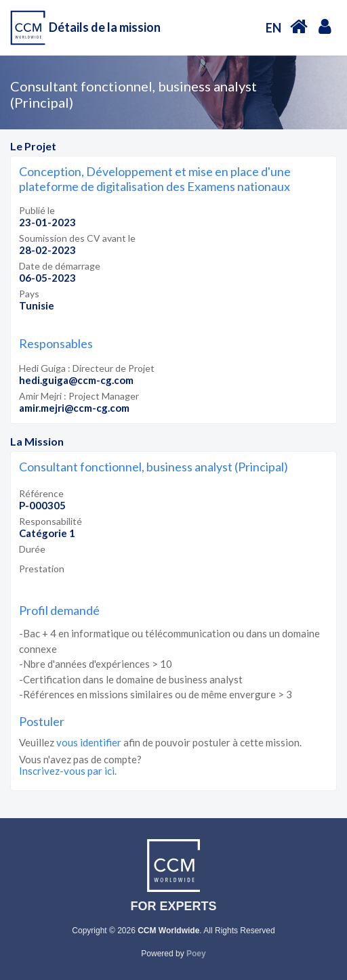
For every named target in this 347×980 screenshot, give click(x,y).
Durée (32, 549)
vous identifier (89, 742)
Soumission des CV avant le (77, 238)
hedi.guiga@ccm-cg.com (76, 380)
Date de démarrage (60, 266)
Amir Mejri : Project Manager (79, 396)
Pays (29, 294)
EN (273, 28)
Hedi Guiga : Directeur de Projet (87, 368)
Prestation (42, 569)
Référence (41, 493)
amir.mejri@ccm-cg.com (74, 408)
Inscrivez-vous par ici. (68, 771)
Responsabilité (50, 521)
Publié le (37, 210)
